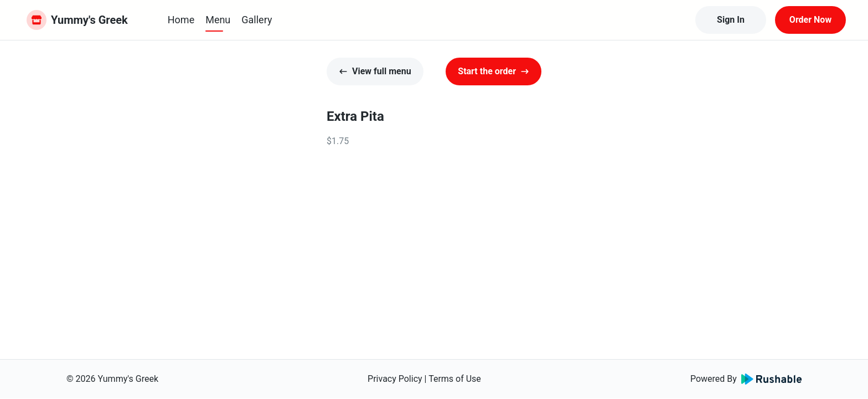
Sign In (731, 20)
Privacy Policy (395, 379)
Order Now (810, 20)
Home (181, 20)
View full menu (375, 71)
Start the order (494, 71)
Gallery (257, 20)
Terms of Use (455, 379)
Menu (218, 20)
